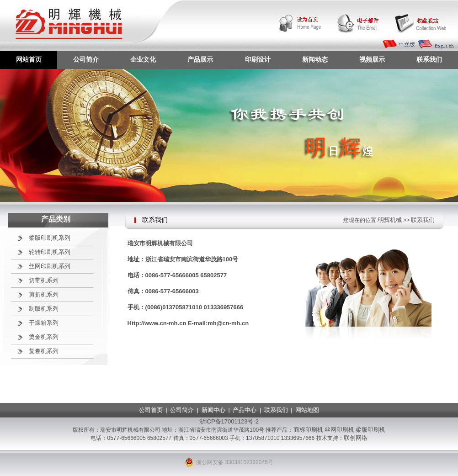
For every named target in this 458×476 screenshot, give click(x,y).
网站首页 (29, 59)
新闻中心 (213, 410)
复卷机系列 (44, 351)
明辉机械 (390, 220)
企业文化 (143, 59)
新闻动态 (315, 59)
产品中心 (245, 410)
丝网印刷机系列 (50, 266)
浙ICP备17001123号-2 (229, 421)
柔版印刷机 (370, 430)
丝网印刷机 (339, 430)
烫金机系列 (44, 337)
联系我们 (429, 59)
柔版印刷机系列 (50, 238)
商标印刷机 (308, 430)
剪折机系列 (44, 294)
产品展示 (200, 59)
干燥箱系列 (44, 323)
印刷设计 (258, 59)
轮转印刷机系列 (50, 252)
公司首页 (151, 410)
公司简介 (86, 59)
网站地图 (307, 410)
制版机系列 (44, 309)
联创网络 (356, 438)
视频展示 (372, 59)
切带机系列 (44, 280)
